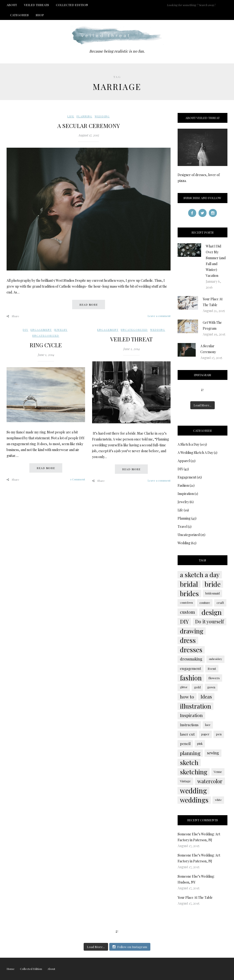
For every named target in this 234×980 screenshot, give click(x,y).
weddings (194, 800)
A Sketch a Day (188, 444)
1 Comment (78, 479)
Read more (89, 305)
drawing (192, 631)
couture (205, 603)
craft (220, 603)
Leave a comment (159, 316)
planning (190, 753)
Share (13, 316)
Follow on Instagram (130, 947)
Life (71, 116)
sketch (189, 762)
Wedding (102, 116)
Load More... (203, 405)
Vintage (185, 781)
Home (11, 969)
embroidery (215, 659)
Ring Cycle (46, 345)
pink (200, 744)
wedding (193, 791)
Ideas (206, 696)
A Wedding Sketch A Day (195, 453)
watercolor (210, 781)
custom (187, 612)
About (12, 5)
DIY (25, 330)
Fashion (183, 485)
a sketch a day (200, 575)
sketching (194, 772)
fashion (191, 678)
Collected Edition (72, 5)
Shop (40, 15)
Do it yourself (210, 621)
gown (211, 687)
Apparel (184, 461)
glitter (184, 687)
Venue (218, 772)
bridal (189, 584)
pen (219, 734)
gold (197, 687)
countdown (186, 603)
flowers (214, 678)
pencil (185, 743)
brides (189, 593)
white (218, 800)
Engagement (41, 330)
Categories (19, 15)
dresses (191, 650)
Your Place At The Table (195, 897)
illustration (195, 706)
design (212, 612)
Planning (84, 116)
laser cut (187, 734)
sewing (213, 753)
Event (212, 668)
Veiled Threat (131, 339)
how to (187, 697)
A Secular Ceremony (89, 126)
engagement (191, 668)
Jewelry (61, 330)
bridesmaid (213, 593)
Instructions (189, 725)
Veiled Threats (36, 5)
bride (213, 584)
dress (188, 640)
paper (205, 734)
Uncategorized (46, 336)
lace (208, 725)
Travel (182, 527)
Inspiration (186, 494)
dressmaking (191, 659)
